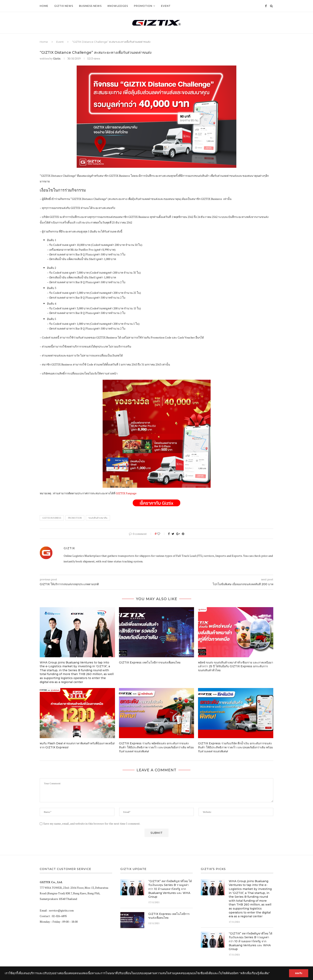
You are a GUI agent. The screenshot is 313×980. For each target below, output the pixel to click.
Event (166, 6)
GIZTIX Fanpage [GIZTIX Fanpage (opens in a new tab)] (126, 493)
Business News (90, 6)
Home (44, 6)
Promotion (143, 6)
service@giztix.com (61, 910)
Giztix (57, 58)
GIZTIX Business (52, 518)
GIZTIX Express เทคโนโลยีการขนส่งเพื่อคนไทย (150, 662)
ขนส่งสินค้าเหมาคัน (98, 518)
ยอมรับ (298, 973)
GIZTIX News (64, 6)
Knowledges (118, 6)
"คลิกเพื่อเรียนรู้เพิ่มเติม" (254, 973)
